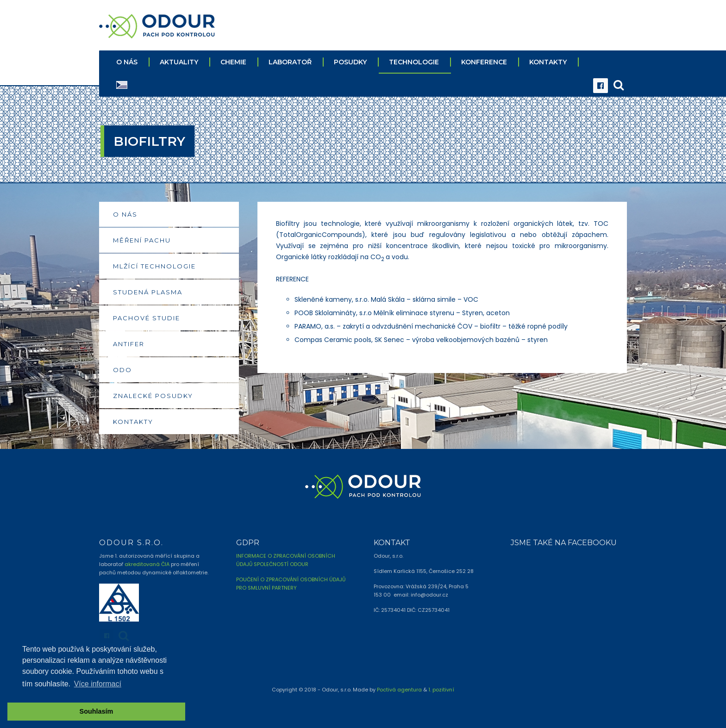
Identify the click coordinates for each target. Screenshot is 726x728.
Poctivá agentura (399, 689)
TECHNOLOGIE (414, 62)
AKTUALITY (179, 62)
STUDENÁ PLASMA (148, 292)
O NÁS (127, 62)
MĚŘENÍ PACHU (142, 240)
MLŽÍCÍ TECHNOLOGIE (154, 266)
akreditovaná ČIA (147, 564)
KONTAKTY (548, 62)
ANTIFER (129, 343)
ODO (122, 369)
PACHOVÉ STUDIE (147, 317)
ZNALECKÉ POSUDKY (153, 395)
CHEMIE (233, 62)
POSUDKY (350, 62)
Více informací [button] (98, 684)
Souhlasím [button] (97, 711)
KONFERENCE (484, 62)
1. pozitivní (441, 689)
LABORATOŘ (290, 62)
